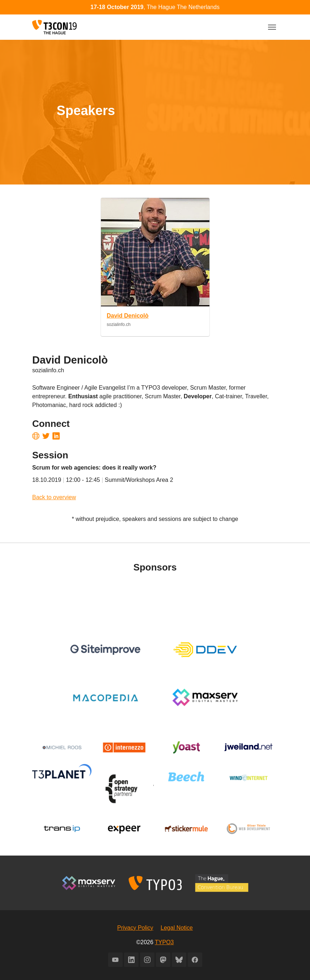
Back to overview (54, 497)
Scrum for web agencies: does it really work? (94, 468)
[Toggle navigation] (272, 27)
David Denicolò (128, 316)
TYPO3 (164, 942)
